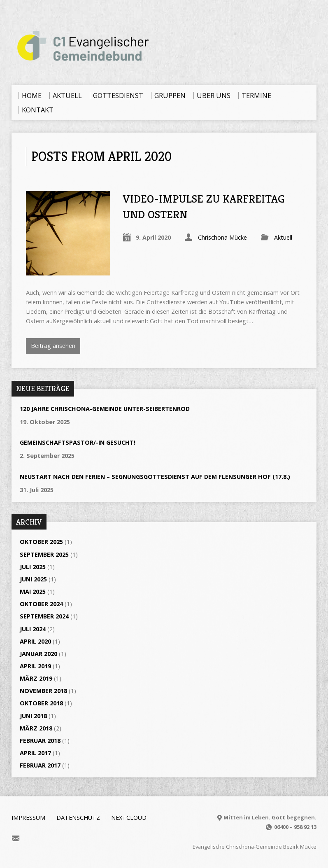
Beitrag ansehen (53, 346)
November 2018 (43, 691)
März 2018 (36, 728)
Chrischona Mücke (222, 237)
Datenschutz (78, 818)
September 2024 (44, 616)
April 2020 (35, 641)
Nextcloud (129, 818)
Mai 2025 (33, 591)
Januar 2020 (38, 654)
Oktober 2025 (41, 542)
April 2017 (35, 753)
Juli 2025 (33, 567)
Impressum (28, 818)
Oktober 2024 (41, 604)
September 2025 (44, 554)
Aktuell (283, 237)
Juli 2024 (33, 629)
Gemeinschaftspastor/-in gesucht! (78, 442)
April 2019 (35, 666)
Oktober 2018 (41, 703)
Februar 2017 (40, 765)
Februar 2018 (40, 741)
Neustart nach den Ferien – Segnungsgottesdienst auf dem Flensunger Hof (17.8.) (155, 477)
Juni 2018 (33, 716)
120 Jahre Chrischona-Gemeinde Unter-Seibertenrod (105, 409)
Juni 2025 (33, 579)
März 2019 (36, 678)
